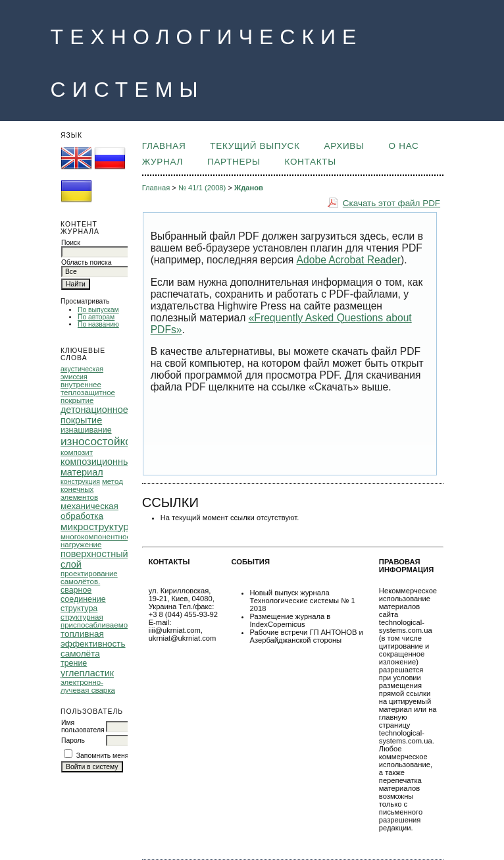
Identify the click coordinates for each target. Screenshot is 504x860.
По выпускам (98, 310)
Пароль (73, 740)
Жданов (249, 188)
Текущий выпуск (255, 146)
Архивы (344, 146)
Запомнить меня (103, 756)
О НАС (404, 146)
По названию (98, 324)
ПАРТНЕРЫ (234, 162)
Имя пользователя (83, 726)
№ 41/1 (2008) (202, 188)
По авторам (96, 317)
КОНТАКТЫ (311, 162)
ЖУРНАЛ (163, 162)
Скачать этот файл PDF (391, 203)
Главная (164, 146)
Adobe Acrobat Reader (349, 260)
